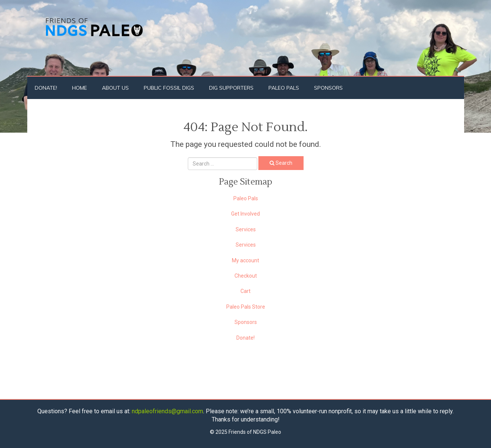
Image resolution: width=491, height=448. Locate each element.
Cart (245, 291)
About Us (115, 88)
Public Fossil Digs (169, 88)
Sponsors (328, 88)
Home (80, 88)
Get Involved (245, 214)
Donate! (46, 88)
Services (246, 229)
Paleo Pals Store (246, 307)
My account (245, 260)
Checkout (246, 276)
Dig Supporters (231, 88)
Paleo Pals (284, 88)
